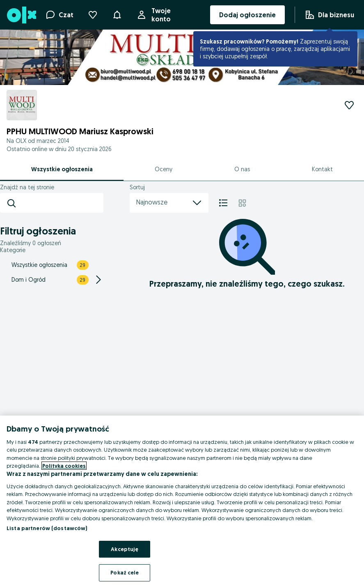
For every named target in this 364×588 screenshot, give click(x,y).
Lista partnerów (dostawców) (47, 528)
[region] (182, 502)
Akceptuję (125, 549)
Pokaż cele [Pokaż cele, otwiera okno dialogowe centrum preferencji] (125, 572)
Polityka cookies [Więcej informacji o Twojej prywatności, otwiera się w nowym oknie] (64, 466)
